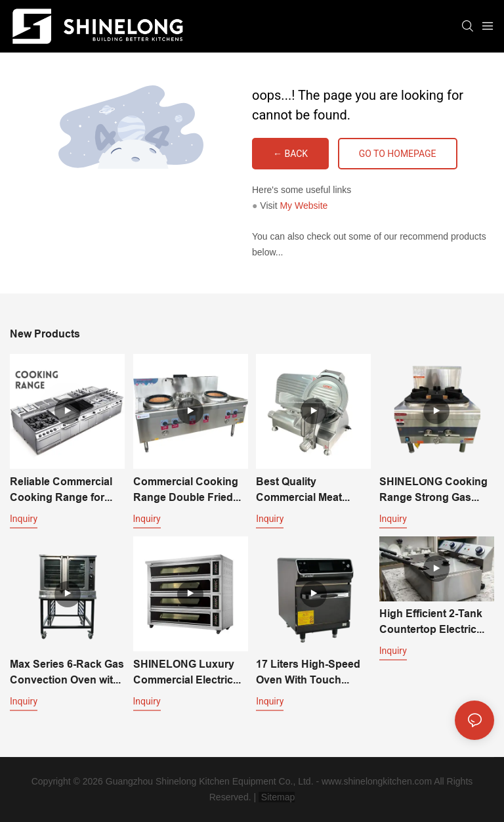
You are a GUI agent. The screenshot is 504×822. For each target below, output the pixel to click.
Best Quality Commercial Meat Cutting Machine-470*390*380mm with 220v (307, 490)
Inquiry (24, 519)
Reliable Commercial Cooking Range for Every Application (61, 490)
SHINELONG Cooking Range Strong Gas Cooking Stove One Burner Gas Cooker (433, 490)
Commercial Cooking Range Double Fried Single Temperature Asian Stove (186, 490)
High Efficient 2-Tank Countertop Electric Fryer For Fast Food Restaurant (431, 622)
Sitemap (277, 797)
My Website (304, 205)
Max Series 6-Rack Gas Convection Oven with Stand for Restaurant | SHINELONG (67, 673)
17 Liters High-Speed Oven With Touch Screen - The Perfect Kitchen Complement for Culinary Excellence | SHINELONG (308, 673)
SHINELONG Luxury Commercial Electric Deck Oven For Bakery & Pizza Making (189, 673)
